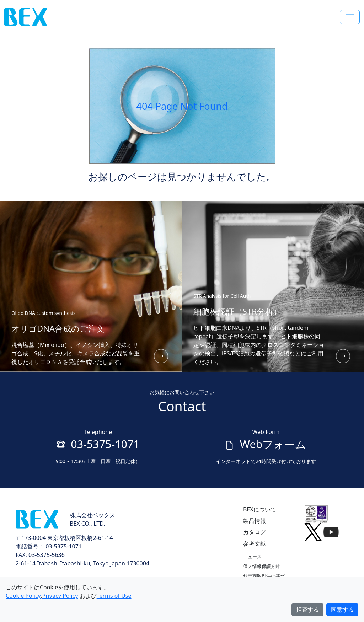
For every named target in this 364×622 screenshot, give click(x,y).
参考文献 (255, 543)
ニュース (252, 557)
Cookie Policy (23, 596)
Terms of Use (114, 596)
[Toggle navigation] (350, 17)
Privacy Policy (60, 596)
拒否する (307, 610)
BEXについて (260, 509)
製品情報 (255, 521)
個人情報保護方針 (262, 566)
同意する (342, 610)
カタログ (255, 532)
